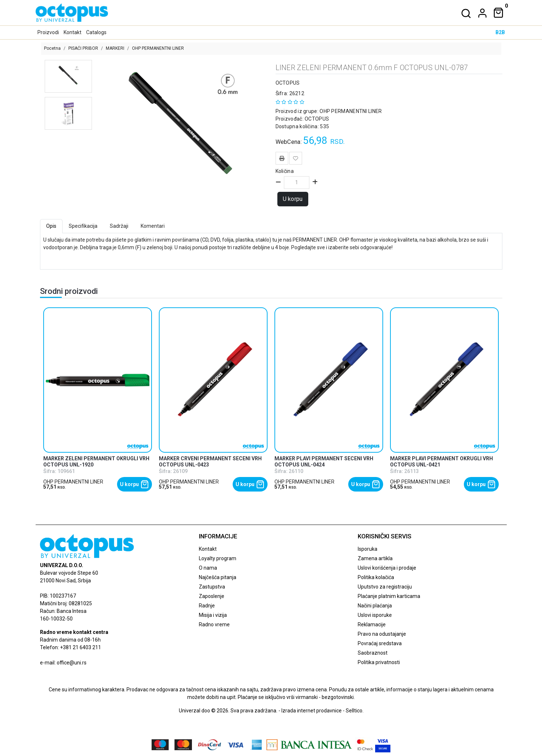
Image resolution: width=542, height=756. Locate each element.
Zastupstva (212, 587)
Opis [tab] (51, 226)
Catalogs (96, 32)
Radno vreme (214, 624)
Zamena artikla (375, 558)
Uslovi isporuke (375, 615)
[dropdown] (481, 13)
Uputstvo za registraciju (385, 587)
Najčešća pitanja (218, 577)
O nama (208, 568)
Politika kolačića (376, 577)
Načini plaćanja (375, 606)
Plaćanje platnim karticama (389, 596)
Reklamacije (372, 624)
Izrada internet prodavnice (312, 711)
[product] (98, 380)
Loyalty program (218, 558)
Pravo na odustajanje (382, 634)
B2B (500, 32)
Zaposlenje (212, 596)
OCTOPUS (288, 83)
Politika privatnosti (379, 662)
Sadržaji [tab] (119, 226)
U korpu (293, 199)
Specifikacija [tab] (83, 226)
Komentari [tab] (153, 226)
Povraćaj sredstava (380, 643)
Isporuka (368, 549)
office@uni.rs (72, 663)
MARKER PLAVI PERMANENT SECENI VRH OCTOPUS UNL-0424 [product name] (324, 462)
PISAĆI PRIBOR (83, 48)
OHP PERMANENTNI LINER (158, 48)
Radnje (207, 606)
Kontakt (73, 32)
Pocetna (52, 48)
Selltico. (355, 711)
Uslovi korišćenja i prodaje (387, 568)
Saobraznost (373, 653)
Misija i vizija (213, 615)
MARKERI (115, 48)
